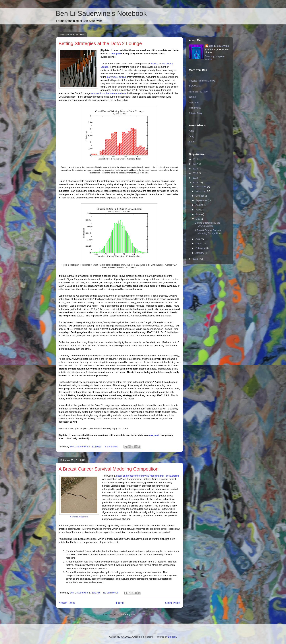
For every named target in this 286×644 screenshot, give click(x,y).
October (200, 196)
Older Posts (173, 603)
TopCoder (194, 102)
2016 (196, 169)
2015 (196, 173)
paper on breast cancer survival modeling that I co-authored (147, 476)
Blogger (172, 637)
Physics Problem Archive (202, 81)
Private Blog (195, 113)
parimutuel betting (116, 77)
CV (191, 75)
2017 (196, 164)
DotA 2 (155, 64)
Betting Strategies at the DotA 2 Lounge (100, 43)
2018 (196, 159)
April (198, 239)
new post (116, 54)
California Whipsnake (79, 517)
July (198, 210)
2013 (196, 182)
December (201, 186)
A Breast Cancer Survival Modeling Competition (109, 469)
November (201, 191)
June (198, 214)
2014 (196, 178)
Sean (192, 142)
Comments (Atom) (126, 615)
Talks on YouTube (198, 92)
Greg (192, 136)
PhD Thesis (195, 86)
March (199, 244)
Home (120, 603)
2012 (196, 259)
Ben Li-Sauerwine (219, 46)
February (201, 248)
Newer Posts (67, 603)
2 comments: (112, 447)
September (202, 200)
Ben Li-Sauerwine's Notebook (101, 13)
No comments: (111, 593)
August (200, 205)
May (198, 219)
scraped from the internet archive (109, 93)
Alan (191, 131)
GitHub (193, 97)
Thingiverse (195, 108)
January (200, 253)
